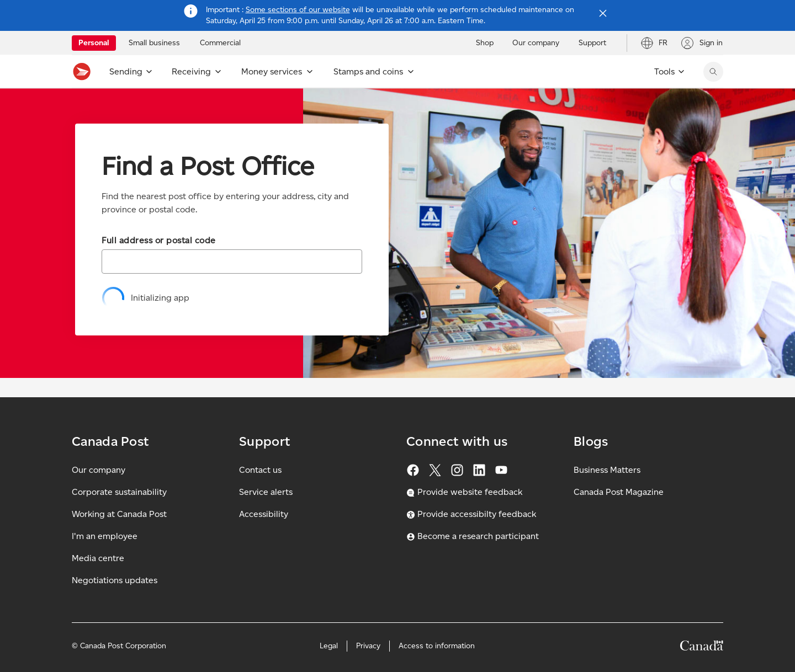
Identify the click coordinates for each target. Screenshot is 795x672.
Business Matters (607, 470)
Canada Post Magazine (619, 492)
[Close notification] (603, 13)
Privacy (368, 646)
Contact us (260, 470)
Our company (99, 470)
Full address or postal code (159, 240)
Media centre (98, 558)
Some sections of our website (298, 10)
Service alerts (266, 492)
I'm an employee (105, 536)
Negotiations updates (115, 580)
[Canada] (702, 647)
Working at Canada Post (119, 514)
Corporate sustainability (119, 492)
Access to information (437, 646)
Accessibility (264, 514)
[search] (713, 72)
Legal (329, 646)
